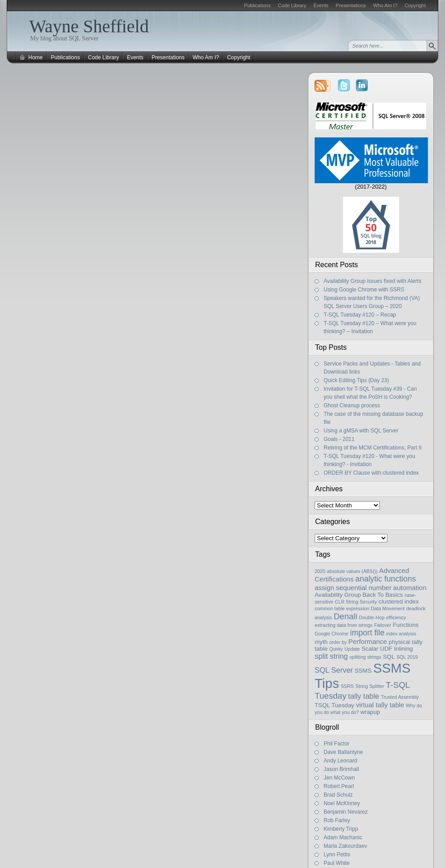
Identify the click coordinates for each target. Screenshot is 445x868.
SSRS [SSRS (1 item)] (347, 686)
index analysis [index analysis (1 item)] (401, 634)
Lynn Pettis (337, 855)
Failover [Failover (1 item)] (383, 625)
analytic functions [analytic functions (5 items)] (385, 579)
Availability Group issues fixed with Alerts (372, 281)
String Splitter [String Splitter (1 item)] (370, 686)
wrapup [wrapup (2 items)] (370, 712)
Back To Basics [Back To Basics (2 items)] (383, 595)
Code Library (292, 5)
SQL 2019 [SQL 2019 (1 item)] (407, 657)
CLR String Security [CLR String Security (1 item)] (356, 602)
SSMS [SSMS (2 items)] (363, 671)
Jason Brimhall (341, 769)
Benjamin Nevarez (346, 812)
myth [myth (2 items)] (321, 642)
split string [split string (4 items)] (331, 656)
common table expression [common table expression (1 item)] (342, 608)
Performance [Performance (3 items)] (368, 641)
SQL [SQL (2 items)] (389, 657)
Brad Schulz (338, 795)
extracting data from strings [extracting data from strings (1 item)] (344, 625)
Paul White (337, 863)
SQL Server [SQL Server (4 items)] (334, 670)
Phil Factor (336, 744)
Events (321, 5)
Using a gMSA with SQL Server (361, 431)
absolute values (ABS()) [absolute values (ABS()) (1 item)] (352, 571)
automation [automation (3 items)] (410, 588)
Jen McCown (339, 778)
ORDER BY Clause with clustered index (371, 473)
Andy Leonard (340, 761)
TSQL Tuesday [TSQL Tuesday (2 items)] (334, 705)
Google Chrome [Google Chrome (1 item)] (332, 634)
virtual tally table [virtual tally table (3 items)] (380, 705)
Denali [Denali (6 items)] (345, 616)
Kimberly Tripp (341, 829)
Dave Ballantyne (343, 752)
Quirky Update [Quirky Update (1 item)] (344, 649)
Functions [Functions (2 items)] (406, 625)
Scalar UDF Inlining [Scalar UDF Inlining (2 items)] (387, 649)
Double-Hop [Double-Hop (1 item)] (372, 617)
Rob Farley (337, 820)
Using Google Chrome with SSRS (364, 290)
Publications (257, 5)
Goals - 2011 (339, 439)
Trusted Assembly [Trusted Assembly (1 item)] (400, 697)
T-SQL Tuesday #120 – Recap (360, 315)
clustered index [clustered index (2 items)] (398, 601)
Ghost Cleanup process (352, 405)
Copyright (415, 5)
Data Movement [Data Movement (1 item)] (388, 608)
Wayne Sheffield (89, 26)
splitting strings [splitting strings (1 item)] (365, 657)
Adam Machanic (343, 837)
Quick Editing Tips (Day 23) (356, 380)
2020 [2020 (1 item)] (320, 571)
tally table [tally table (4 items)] (363, 696)
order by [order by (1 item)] (338, 642)
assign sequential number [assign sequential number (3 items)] (353, 588)
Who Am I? (385, 5)
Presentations (351, 5)
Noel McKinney (342, 803)
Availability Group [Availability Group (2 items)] (338, 595)
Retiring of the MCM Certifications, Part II (373, 448)
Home (36, 57)
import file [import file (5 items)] (367, 633)
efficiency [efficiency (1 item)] (396, 617)
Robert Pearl (339, 786)
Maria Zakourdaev (345, 846)
